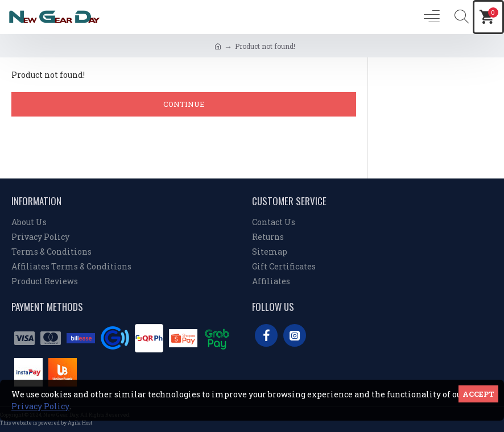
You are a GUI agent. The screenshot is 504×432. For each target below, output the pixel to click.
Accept (478, 394)
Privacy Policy (40, 406)
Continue (184, 104)
